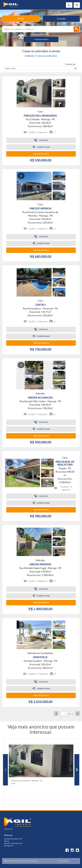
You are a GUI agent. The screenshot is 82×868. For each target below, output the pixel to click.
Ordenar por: (71, 64)
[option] (41, 770)
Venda (21, 19)
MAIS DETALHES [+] (41, 154)
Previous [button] (5, 770)
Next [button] (77, 770)
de (70, 714)
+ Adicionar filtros (41, 39)
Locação (61, 19)
